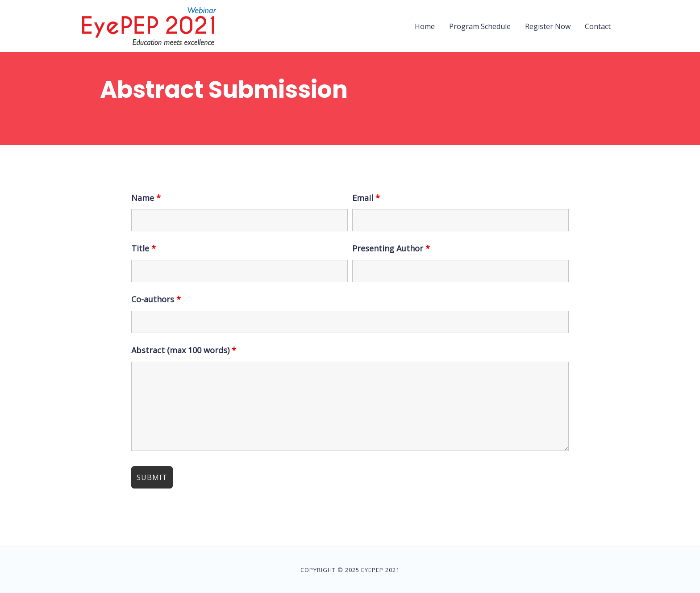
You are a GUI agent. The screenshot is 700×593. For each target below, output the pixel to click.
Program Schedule (480, 26)
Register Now (548, 26)
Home (425, 26)
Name (146, 198)
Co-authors (156, 299)
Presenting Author (391, 248)
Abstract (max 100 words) (184, 350)
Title (144, 248)
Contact (598, 26)
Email (366, 198)
